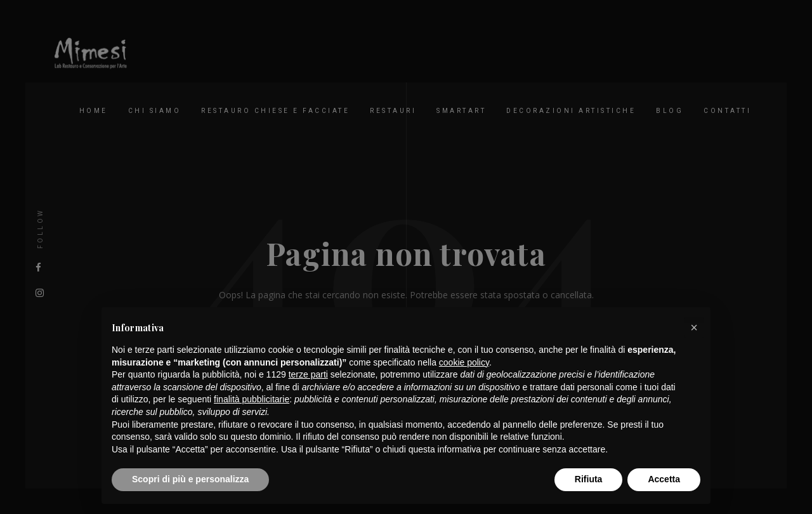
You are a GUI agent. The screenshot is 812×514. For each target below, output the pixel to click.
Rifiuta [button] (589, 479)
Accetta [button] (664, 479)
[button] (694, 327)
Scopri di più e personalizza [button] (190, 479)
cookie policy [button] (464, 362)
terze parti (308, 374)
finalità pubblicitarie (252, 399)
